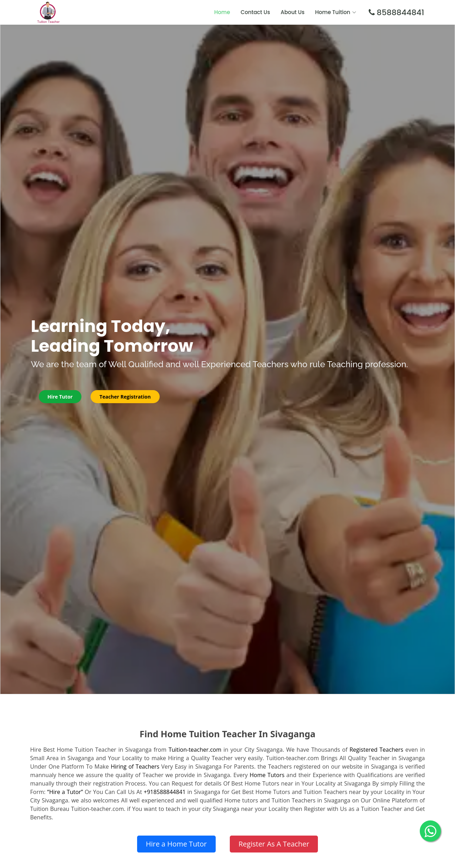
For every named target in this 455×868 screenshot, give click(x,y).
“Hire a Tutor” (65, 792)
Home (222, 12)
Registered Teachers (376, 750)
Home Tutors (267, 775)
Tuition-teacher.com (195, 750)
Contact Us (256, 12)
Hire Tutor (60, 397)
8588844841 (399, 13)
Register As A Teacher (274, 844)
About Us (293, 12)
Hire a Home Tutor (176, 844)
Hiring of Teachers (135, 767)
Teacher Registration (125, 397)
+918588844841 (165, 792)
